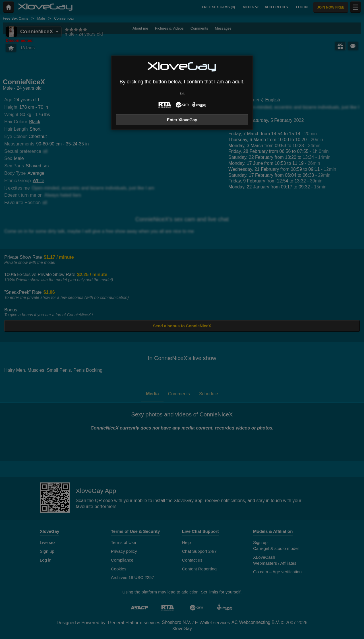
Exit (182, 94)
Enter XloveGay (182, 120)
